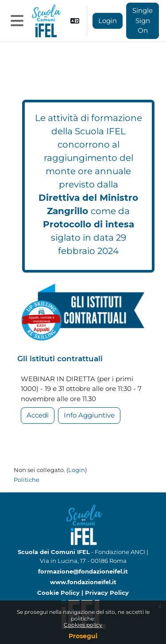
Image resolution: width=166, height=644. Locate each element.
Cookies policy (83, 625)
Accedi (38, 415)
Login (108, 21)
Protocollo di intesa (89, 224)
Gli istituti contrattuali (60, 359)
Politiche (27, 480)
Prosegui (83, 636)
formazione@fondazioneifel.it (83, 571)
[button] (75, 21)
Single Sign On (143, 20)
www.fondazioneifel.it (83, 582)
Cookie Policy (59, 593)
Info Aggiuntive (89, 415)
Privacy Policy (107, 593)
